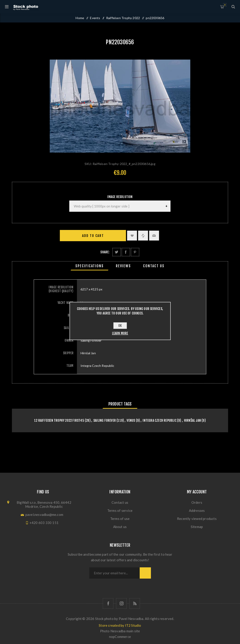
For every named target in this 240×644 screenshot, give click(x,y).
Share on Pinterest (135, 252)
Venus (131, 420)
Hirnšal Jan (192, 420)
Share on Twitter (117, 252)
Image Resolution (120, 197)
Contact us (120, 502)
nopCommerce (120, 637)
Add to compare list (143, 236)
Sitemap (197, 527)
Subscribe (145, 573)
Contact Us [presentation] (154, 266)
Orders (197, 502)
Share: (105, 252)
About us (120, 527)
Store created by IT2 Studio (120, 625)
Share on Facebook (126, 252)
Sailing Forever (105, 420)
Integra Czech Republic (159, 420)
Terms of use (120, 519)
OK (120, 326)
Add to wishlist (132, 236)
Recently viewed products (197, 519)
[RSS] (135, 603)
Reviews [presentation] (123, 266)
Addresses (197, 510)
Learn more (120, 333)
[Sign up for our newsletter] (114, 573)
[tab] (90, 266)
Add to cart (93, 236)
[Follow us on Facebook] (108, 603)
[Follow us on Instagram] (121, 603)
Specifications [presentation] (90, 266)
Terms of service (120, 510)
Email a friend (154, 236)
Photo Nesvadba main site (120, 631)
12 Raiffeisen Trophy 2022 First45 (59, 420)
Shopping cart (225, 5)
